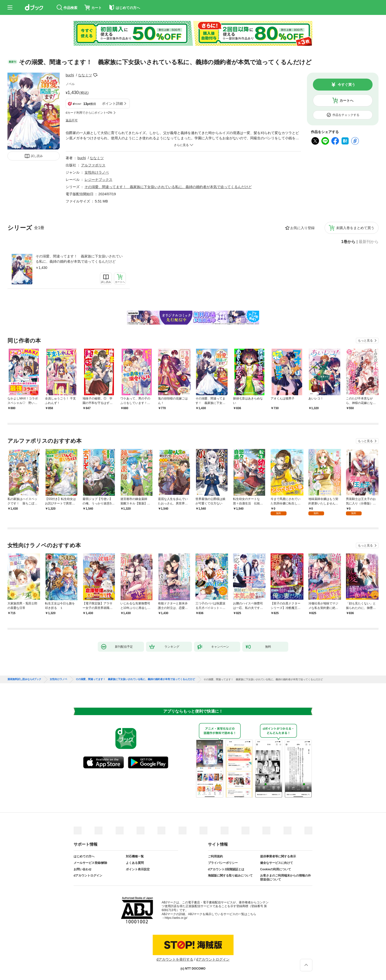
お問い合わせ (83, 869)
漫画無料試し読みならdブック (24, 679)
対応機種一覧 (135, 856)
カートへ (346, 100)
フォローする (96, 75)
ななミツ (85, 75)
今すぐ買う (346, 85)
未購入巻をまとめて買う (355, 228)
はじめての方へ (84, 856)
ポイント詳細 (112, 103)
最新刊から (369, 242)
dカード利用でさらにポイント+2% (89, 113)
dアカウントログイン (88, 876)
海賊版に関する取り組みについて (230, 876)
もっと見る (365, 341)
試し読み (37, 156)
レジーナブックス (98, 180)
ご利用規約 (215, 856)
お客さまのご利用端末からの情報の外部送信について (286, 878)
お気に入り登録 (302, 228)
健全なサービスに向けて (277, 863)
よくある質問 (135, 863)
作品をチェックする (346, 115)
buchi (70, 75)
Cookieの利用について (276, 869)
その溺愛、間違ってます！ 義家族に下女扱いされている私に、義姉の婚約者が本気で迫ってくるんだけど (79, 259)
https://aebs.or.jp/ (176, 918)
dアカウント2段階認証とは (226, 869)
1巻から (348, 242)
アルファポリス (93, 165)
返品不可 (72, 120)
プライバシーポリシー (223, 863)
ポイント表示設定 (138, 869)
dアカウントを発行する (175, 959)
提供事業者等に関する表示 (278, 856)
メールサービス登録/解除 (90, 863)
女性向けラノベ (97, 172)
